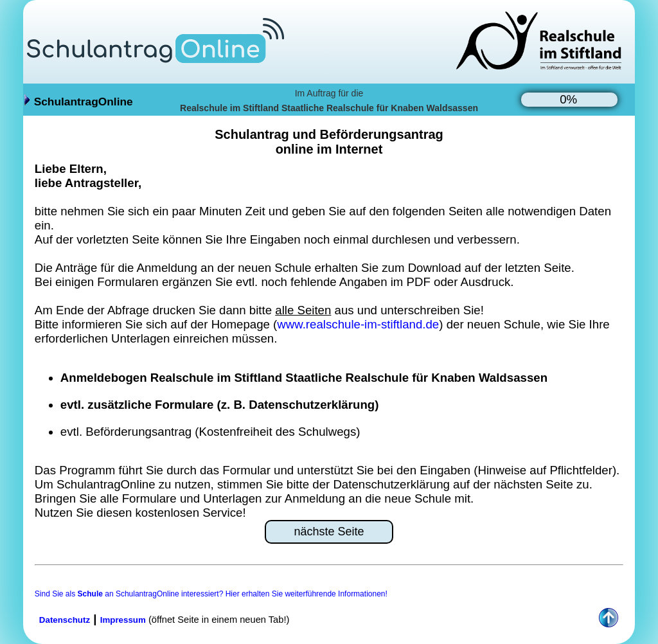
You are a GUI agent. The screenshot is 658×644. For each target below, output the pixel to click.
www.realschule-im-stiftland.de (358, 324)
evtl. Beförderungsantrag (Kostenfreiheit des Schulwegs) (210, 432)
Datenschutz (65, 620)
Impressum (123, 620)
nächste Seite (329, 532)
